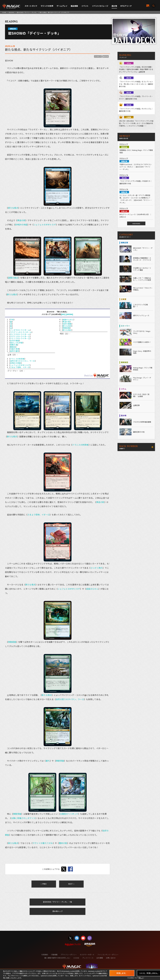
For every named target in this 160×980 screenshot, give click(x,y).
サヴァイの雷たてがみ (43, 843)
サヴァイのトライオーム (20, 336)
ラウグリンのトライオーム (21, 332)
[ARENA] (70, 314)
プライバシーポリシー (69, 955)
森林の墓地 (15, 351)
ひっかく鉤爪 (97, 568)
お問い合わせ (111, 958)
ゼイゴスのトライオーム (20, 334)
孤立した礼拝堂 (16, 343)
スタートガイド (31, 6)
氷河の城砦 (15, 340)
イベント (85, 6)
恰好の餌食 (67, 324)
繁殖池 (13, 347)
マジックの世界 (47, 6)
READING (11, 12)
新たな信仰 (67, 326)
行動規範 (54, 955)
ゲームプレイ (62, 6)
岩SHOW (105, 56)
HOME (4, 12)
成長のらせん (68, 320)
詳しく (141, 978)
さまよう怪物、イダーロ (20, 367)
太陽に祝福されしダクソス (23, 818)
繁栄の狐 (63, 843)
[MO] (63, 314)
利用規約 (45, 955)
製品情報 (74, 6)
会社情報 (100, 958)
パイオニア (98, 56)
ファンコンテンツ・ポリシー (108, 955)
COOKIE (76, 958)
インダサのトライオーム (20, 330)
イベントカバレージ (100, 6)
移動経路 (66, 328)
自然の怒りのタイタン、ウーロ (22, 361)
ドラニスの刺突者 (17, 359)
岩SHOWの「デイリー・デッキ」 (27, 12)
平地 (12, 320)
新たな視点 (13, 208)
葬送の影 (21, 220)
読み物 (114, 6)
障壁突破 (60, 761)
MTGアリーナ (126, 6)
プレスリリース (88, 958)
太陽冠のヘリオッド (69, 814)
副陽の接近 (13, 278)
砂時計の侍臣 (21, 225)
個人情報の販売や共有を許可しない (57, 958)
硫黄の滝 (14, 345)
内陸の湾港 (15, 349)
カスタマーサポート (87, 955)
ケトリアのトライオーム (20, 338)
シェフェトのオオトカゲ (45, 225)
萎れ (48, 761)
